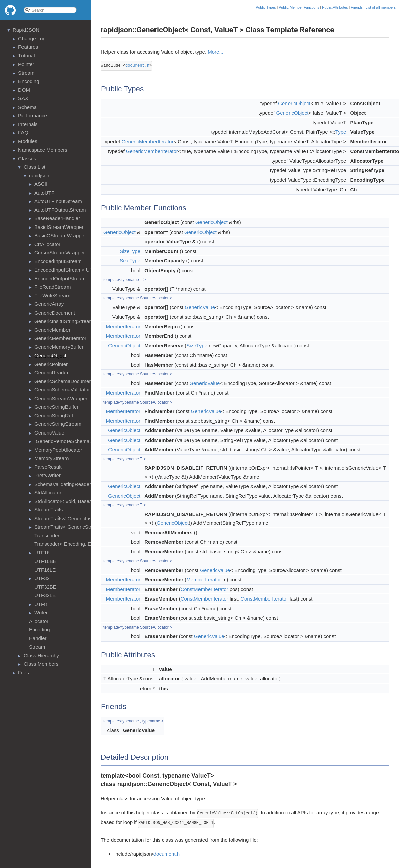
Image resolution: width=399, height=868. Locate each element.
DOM (24, 90)
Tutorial (26, 56)
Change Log (32, 38)
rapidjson (39, 176)
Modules (28, 141)
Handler (38, 638)
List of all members (381, 7)
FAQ (23, 133)
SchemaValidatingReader (63, 484)
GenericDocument (55, 313)
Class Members (41, 664)
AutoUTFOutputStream (60, 210)
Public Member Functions (299, 7)
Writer (41, 612)
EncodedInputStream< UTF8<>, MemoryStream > (90, 270)
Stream (26, 73)
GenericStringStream (58, 424)
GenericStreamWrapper (61, 398)
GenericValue (49, 433)
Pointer (26, 64)
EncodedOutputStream (60, 278)
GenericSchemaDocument (64, 381)
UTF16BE (45, 561)
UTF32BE (45, 587)
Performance (33, 115)
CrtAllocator (47, 244)
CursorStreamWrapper (60, 253)
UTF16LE (45, 570)
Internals (28, 124)
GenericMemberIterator (60, 338)
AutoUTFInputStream (58, 201)
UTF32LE (45, 595)
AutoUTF (44, 193)
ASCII (41, 184)
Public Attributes (335, 7)
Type (341, 132)
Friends (357, 7)
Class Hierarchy (41, 655)
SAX (23, 98)
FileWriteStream (52, 296)
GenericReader (51, 373)
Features (28, 47)
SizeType (130, 251)
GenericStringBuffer (56, 407)
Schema (27, 107)
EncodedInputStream (58, 261)
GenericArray (49, 304)
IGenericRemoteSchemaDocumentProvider (83, 441)
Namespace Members (43, 150)
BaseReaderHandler (57, 218)
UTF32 (42, 578)
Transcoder (47, 535)
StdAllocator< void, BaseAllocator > (74, 501)
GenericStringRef (54, 416)
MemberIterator (123, 326)
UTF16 (42, 553)
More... (215, 52)
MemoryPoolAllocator (58, 450)
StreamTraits (49, 510)
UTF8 (41, 604)
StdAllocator (48, 492)
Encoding (29, 81)
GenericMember (52, 330)
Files (24, 673)
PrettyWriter (48, 475)
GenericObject (50, 355)
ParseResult (48, 467)
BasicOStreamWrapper (60, 235)
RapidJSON (26, 30)
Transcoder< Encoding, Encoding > (74, 544)
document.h (137, 66)
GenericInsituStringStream (64, 321)
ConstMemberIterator (205, 589)
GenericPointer (51, 364)
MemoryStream (52, 458)
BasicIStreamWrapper (59, 227)
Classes (27, 158)
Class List (34, 167)
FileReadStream (52, 287)
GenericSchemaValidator (62, 390)
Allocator (39, 621)
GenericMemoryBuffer (59, 347)
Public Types (266, 7)
